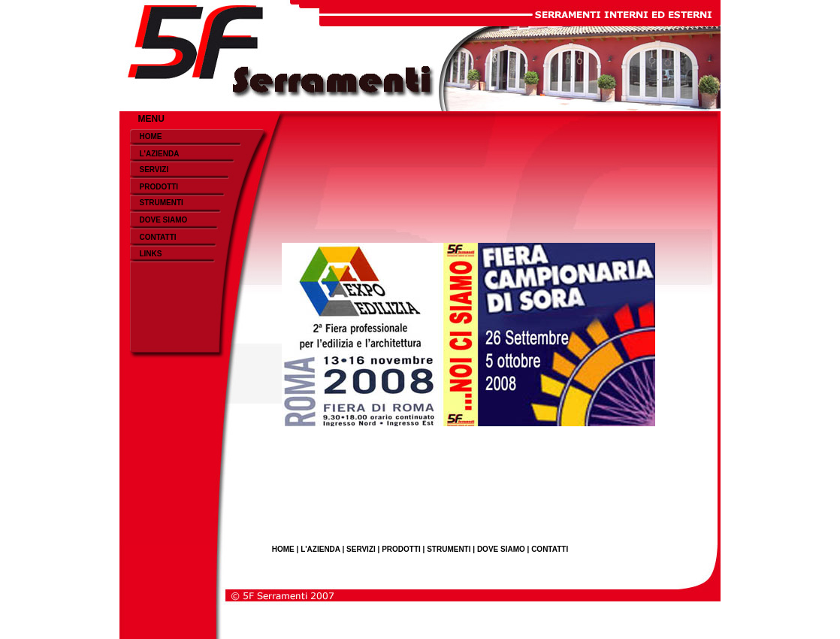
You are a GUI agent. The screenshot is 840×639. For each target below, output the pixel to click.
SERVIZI (154, 170)
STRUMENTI (161, 203)
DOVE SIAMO (163, 220)
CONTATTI (157, 237)
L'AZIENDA (159, 154)
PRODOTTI (159, 187)
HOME (150, 136)
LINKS (150, 254)
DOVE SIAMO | (504, 549)
